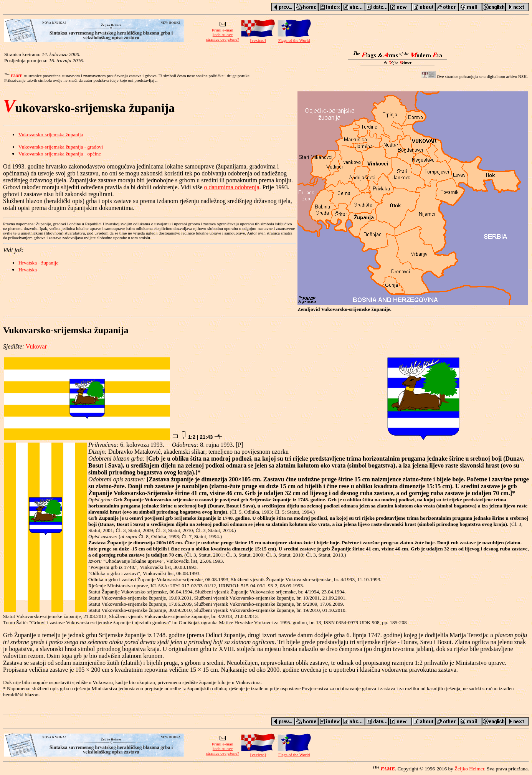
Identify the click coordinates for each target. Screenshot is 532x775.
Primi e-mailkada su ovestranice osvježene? (223, 33)
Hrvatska (28, 270)
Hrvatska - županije (38, 263)
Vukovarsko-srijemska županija (51, 135)
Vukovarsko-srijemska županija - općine (60, 154)
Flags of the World (294, 38)
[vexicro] (258, 38)
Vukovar (36, 346)
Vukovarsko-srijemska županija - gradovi (61, 147)
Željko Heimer (469, 769)
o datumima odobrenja (232, 187)
